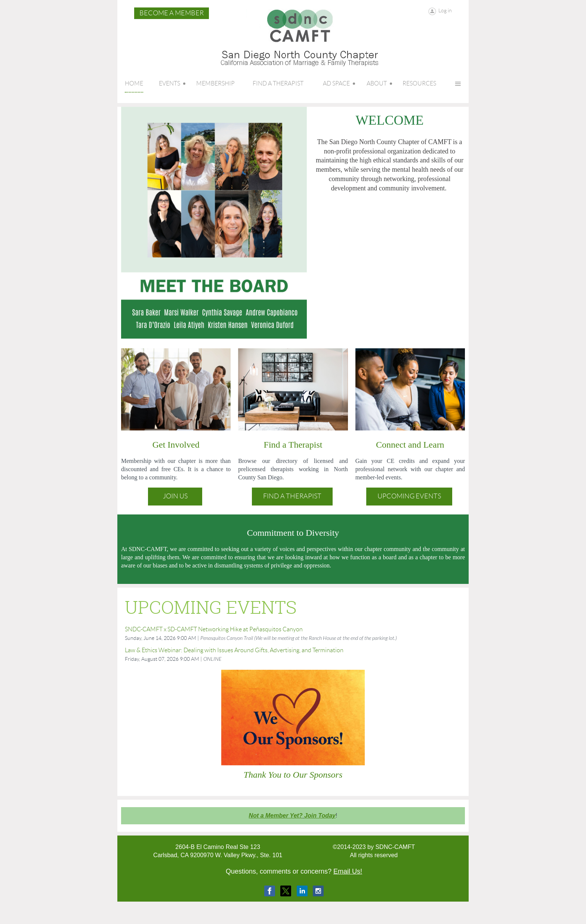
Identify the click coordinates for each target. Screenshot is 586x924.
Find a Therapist (292, 496)
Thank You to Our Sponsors (293, 775)
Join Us (175, 496)
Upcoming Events (409, 496)
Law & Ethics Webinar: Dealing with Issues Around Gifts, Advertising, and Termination (234, 650)
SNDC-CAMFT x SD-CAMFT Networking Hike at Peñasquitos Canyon (214, 629)
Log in (445, 10)
